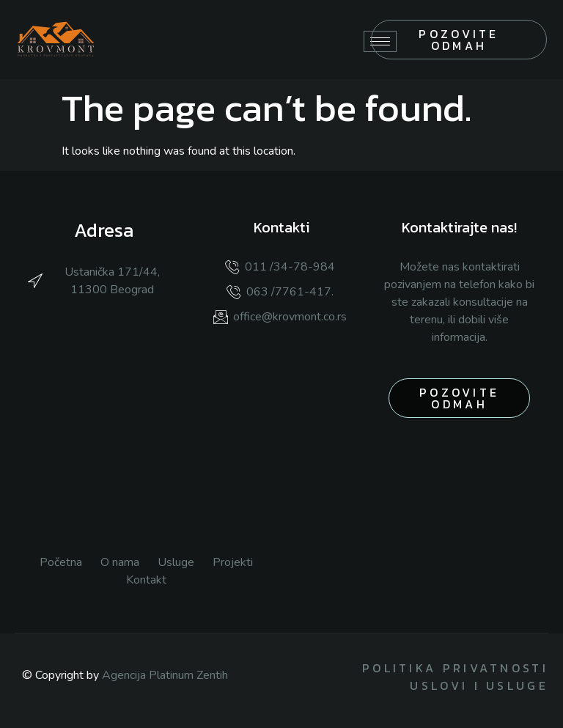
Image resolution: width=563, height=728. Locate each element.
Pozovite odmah (459, 40)
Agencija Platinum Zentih (165, 675)
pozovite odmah (459, 398)
